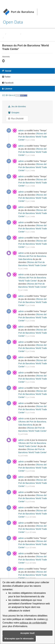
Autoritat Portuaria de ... (32, 34)
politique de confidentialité (33, 623)
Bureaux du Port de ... (15, 38)
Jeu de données (17, 106)
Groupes (14, 113)
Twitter (6, 77)
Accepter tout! (28, 633)
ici (47, 619)
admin (21, 130)
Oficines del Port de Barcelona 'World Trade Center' (33, 137)
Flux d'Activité (16, 119)
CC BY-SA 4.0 (9, 95)
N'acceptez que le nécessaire (19, 639)
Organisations (13, 34)
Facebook (8, 83)
